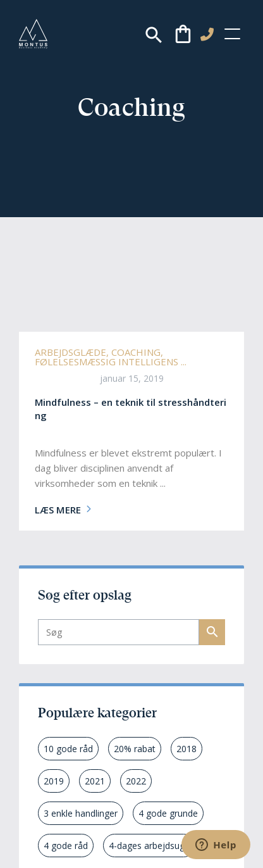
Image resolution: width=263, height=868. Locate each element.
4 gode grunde (168, 813)
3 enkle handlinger (81, 813)
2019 (54, 781)
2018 (187, 749)
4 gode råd (66, 846)
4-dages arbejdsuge (149, 846)
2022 (136, 781)
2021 (95, 781)
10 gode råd (68, 749)
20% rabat (135, 749)
